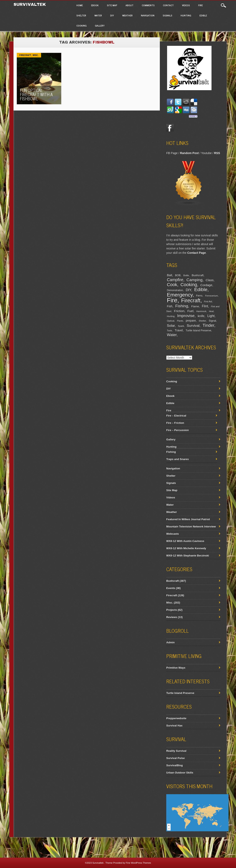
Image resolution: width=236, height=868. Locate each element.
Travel (179, 330)
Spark (181, 326)
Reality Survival (176, 751)
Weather (127, 15)
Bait (169, 275)
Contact (168, 5)
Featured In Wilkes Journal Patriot (188, 519)
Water (98, 15)
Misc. (36, 55)
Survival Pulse (175, 758)
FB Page (172, 153)
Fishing (182, 306)
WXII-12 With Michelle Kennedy (186, 548)
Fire (201, 5)
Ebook (95, 5)
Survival (193, 325)
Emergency (180, 295)
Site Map (112, 5)
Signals (168, 15)
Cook (172, 285)
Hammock (201, 311)
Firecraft (25, 55)
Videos (186, 5)
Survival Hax (174, 725)
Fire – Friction (175, 423)
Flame (195, 306)
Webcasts (172, 534)
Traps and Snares (177, 459)
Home (80, 5)
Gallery (100, 25)
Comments (148, 5)
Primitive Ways (176, 668)
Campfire (175, 280)
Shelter (81, 15)
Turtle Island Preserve (198, 330)
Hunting (186, 15)
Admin (170, 642)
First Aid (208, 301)
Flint (205, 306)
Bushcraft (197, 275)
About (130, 5)
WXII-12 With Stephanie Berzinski (188, 555)
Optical (171, 321)
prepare (191, 320)
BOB (178, 275)
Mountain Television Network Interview (191, 526)
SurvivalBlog (174, 765)
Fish (170, 306)
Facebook (170, 128)
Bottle (186, 275)
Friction (179, 311)
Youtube (206, 153)
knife (201, 316)
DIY (112, 15)
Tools (169, 330)
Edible (203, 15)
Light (211, 316)
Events (171, 588)
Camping (194, 280)
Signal (212, 321)
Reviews (172, 617)
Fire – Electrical (176, 416)
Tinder (208, 325)
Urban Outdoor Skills (180, 773)
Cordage (206, 285)
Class (209, 280)
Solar (171, 326)
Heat (211, 311)
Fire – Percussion (177, 430)
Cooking (81, 25)
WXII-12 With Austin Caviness (185, 541)
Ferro (199, 296)
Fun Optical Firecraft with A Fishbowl (36, 94)
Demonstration (175, 290)
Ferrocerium (211, 296)
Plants (180, 321)
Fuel (190, 311)
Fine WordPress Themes (138, 863)
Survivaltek (30, 4)
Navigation (148, 15)
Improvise (186, 316)
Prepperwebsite (176, 718)
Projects (172, 610)
